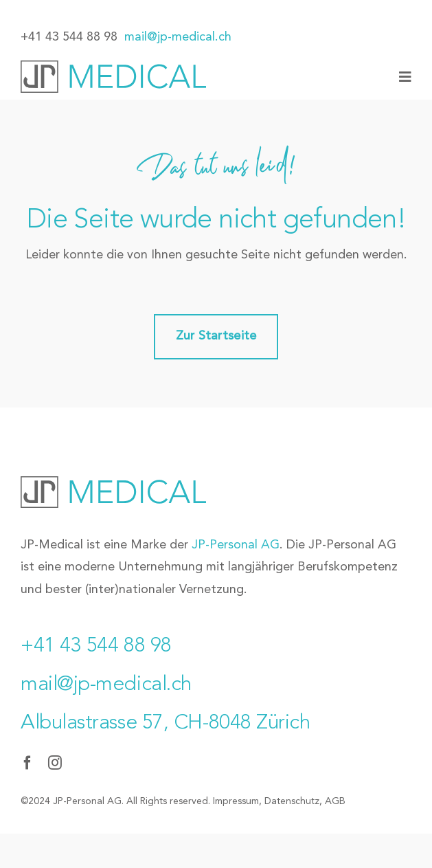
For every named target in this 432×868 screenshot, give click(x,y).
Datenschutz (292, 801)
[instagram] (55, 763)
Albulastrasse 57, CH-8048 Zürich (166, 723)
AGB (335, 801)
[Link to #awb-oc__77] (405, 77)
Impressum (236, 801)
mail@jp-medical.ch (178, 37)
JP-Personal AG (236, 545)
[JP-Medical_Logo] (113, 67)
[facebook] (27, 763)
